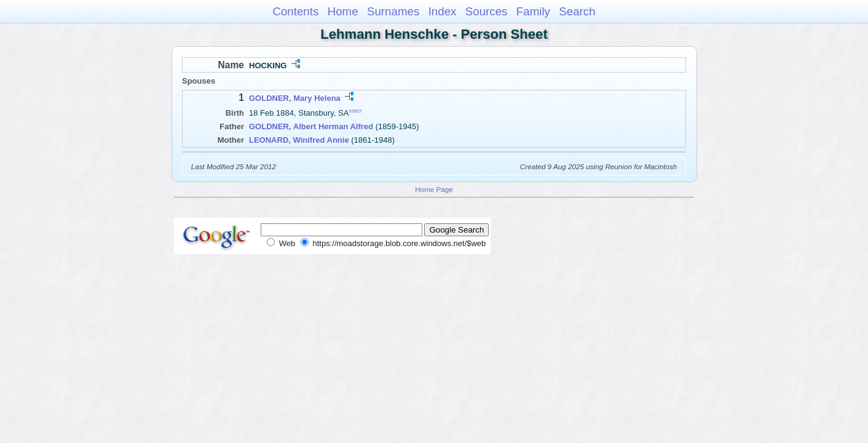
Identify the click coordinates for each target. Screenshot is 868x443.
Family (533, 11)
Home (343, 11)
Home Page (434, 189)
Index (443, 11)
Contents (295, 11)
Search (577, 11)
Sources (487, 11)
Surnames (393, 11)
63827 (355, 111)
